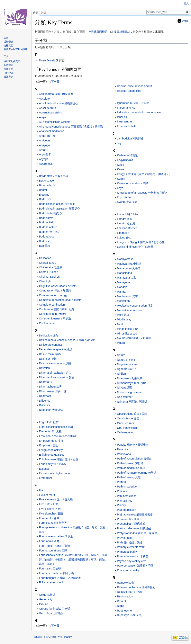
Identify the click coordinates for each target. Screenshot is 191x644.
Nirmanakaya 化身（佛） (132, 383)
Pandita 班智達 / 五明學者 (133, 445)
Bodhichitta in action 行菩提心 (57, 204)
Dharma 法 (46, 382)
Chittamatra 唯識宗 (50, 267)
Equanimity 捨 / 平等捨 (53, 464)
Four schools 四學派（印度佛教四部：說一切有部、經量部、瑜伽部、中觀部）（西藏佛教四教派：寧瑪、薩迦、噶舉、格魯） (73, 559)
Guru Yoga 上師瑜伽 (51, 613)
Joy (119, 143)
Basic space (46, 181)
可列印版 (8, 73)
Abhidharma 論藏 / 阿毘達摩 (56, 94)
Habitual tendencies (129, 91)
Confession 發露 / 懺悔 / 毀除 (57, 309)
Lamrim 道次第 (126, 223)
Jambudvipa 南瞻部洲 (130, 139)
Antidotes (45, 140)
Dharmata (45, 396)
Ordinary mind (126, 432)
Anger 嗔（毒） (48, 136)
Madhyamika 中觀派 (129, 264)
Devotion (44, 368)
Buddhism (45, 241)
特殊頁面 (8, 69)
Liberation (123, 233)
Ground (44, 604)
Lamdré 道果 (125, 219)
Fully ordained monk (51, 582)
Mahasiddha (124, 273)
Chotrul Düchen (48, 272)
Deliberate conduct (50, 345)
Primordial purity (127, 552)
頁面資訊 (8, 77)
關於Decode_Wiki (53, 637)
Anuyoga (44, 145)
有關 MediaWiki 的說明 (16, 49)
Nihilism (122, 374)
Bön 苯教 (45, 246)
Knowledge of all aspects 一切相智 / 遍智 (142, 193)
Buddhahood (47, 237)
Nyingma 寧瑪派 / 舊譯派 (132, 402)
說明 (185, 21)
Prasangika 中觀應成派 (131, 524)
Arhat (42, 150)
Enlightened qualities (52, 455)
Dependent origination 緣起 (55, 349)
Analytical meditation (51, 131)
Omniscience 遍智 (128, 418)
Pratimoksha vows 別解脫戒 (134, 528)
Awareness (46, 164)
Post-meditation (127, 510)
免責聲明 (68, 637)
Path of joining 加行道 (130, 463)
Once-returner (126, 423)
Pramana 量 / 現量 (128, 519)
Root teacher (125, 611)
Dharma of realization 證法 (55, 373)
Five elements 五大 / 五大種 (56, 499)
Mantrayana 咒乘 (127, 296)
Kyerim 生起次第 (127, 202)
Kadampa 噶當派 (127, 155)
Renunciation (125, 596)
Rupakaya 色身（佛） (130, 615)
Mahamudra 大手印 (129, 268)
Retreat (122, 601)
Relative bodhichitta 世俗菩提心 (136, 587)
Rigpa (121, 606)
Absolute (44, 99)
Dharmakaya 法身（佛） (54, 391)
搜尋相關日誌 (122, 32)
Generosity (46, 599)
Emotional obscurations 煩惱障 (58, 436)
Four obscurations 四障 (53, 550)
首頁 (6, 38)
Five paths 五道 (48, 504)
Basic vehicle (47, 185)
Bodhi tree (45, 199)
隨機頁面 (8, 46)
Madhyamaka (125, 259)
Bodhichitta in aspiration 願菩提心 (59, 209)
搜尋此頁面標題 (98, 32)
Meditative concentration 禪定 (135, 306)
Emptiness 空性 (48, 445)
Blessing (44, 195)
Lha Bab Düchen (127, 228)
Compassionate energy (53, 295)
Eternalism (45, 478)
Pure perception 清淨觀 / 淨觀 (135, 566)
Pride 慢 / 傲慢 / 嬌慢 (130, 542)
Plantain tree (125, 501)
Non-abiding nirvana (129, 392)
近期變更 (8, 42)
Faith (42, 490)
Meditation (123, 301)
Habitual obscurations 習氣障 (135, 86)
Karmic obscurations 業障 (133, 183)
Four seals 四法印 (50, 568)
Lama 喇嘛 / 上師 (127, 214)
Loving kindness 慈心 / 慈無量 (135, 247)
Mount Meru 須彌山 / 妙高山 (134, 338)
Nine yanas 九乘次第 (130, 378)
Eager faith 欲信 (49, 422)
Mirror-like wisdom (128, 334)
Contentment (47, 323)
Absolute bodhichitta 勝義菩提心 (59, 103)
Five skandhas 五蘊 (51, 514)
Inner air (122, 117)
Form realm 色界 (49, 518)
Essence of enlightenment (55, 473)
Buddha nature (48, 227)
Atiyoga (44, 159)
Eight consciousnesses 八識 (56, 427)
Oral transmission (128, 428)
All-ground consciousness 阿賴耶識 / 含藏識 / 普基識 (71, 127)
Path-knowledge (127, 487)
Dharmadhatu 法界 (50, 387)
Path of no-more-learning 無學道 (137, 473)
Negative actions (127, 364)
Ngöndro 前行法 (127, 369)
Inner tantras (125, 121)
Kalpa (121, 165)
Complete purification (52, 305)
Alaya (42, 117)
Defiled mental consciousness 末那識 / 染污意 (67, 340)
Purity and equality (128, 570)
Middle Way (124, 319)
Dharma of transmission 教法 (57, 377)
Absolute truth (47, 108)
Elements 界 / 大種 (50, 431)
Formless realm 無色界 (53, 523)
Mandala (122, 287)
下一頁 (55, 82)
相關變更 (8, 65)
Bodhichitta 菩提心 (50, 213)
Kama (121, 169)
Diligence (45, 401)
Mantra (121, 292)
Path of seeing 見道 (129, 477)
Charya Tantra (48, 263)
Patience (122, 491)
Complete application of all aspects (60, 300)
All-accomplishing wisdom (55, 122)
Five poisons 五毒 (50, 509)
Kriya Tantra (124, 197)
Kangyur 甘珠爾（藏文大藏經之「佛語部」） (144, 174)
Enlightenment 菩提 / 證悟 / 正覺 (59, 459)
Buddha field (47, 222)
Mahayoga (123, 282)
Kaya (120, 188)
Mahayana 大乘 (127, 278)
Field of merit (47, 495)
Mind (120, 324)
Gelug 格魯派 (47, 595)
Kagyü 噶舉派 (125, 160)
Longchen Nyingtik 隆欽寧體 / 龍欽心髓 (141, 242)
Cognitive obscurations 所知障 (57, 286)
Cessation (45, 258)
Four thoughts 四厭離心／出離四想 (60, 578)
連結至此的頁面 (12, 61)
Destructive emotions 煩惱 (55, 363)
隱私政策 (38, 637)
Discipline (45, 405)
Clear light (45, 281)
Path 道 (122, 482)
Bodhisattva (46, 218)
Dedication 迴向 (49, 335)
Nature (121, 355)
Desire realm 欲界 (50, 354)
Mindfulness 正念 (127, 329)
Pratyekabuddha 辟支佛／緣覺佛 (137, 533)
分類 (36, 13)
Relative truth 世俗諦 (130, 592)
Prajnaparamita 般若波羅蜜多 (135, 514)
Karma (121, 179)
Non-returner (125, 397)
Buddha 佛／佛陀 (50, 232)
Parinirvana (124, 454)
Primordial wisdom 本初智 (133, 556)
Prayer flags (124, 538)
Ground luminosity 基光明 (55, 609)
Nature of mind (126, 360)
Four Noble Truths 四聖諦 (54, 546)
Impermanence (126, 108)
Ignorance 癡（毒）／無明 (133, 103)
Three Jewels (47, 60)
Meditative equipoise (130, 310)
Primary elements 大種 (131, 547)
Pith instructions (127, 496)
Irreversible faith (127, 126)
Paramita (123, 449)
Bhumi (43, 190)
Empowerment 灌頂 (51, 441)
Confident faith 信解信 (52, 314)
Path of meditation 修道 (131, 468)
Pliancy (121, 505)
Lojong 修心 (124, 237)
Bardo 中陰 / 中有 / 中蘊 (54, 176)
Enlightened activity (51, 450)
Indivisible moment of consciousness (139, 112)
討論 (44, 13)
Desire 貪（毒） (49, 359)
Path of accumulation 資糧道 (134, 459)
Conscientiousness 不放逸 (55, 318)
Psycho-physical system (132, 561)
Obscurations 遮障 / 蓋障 (132, 414)
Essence (44, 469)
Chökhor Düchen (49, 277)
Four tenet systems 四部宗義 (56, 573)
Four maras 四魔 (49, 541)
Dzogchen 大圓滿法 (51, 410)
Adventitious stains (50, 112)
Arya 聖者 (45, 154)
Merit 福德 (123, 315)
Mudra (121, 343)
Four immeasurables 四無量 (56, 536)
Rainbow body (126, 583)
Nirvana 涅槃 (125, 388)
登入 (186, 4)
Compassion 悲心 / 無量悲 (55, 291)
